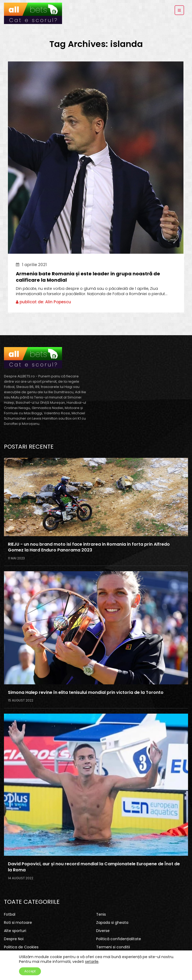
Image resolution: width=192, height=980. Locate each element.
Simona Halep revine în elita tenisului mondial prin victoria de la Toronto (86, 693)
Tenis (101, 914)
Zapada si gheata (112, 923)
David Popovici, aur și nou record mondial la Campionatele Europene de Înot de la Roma (94, 867)
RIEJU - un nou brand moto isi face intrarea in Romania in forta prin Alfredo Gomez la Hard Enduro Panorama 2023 (89, 547)
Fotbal (10, 914)
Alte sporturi (15, 931)
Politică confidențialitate (119, 939)
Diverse (103, 931)
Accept (30, 971)
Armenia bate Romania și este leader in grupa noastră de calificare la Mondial (88, 277)
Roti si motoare (18, 923)
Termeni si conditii (113, 947)
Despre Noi (14, 939)
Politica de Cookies (21, 947)
